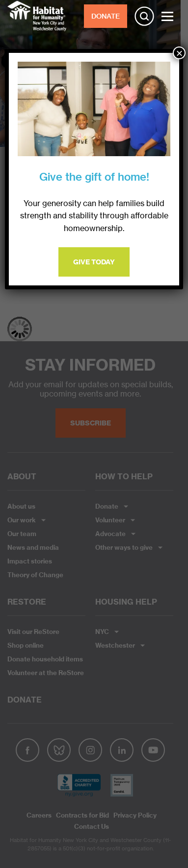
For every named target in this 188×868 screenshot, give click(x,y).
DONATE (106, 16)
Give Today (94, 262)
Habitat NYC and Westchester (37, 16)
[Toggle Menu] (167, 16)
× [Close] (179, 53)
